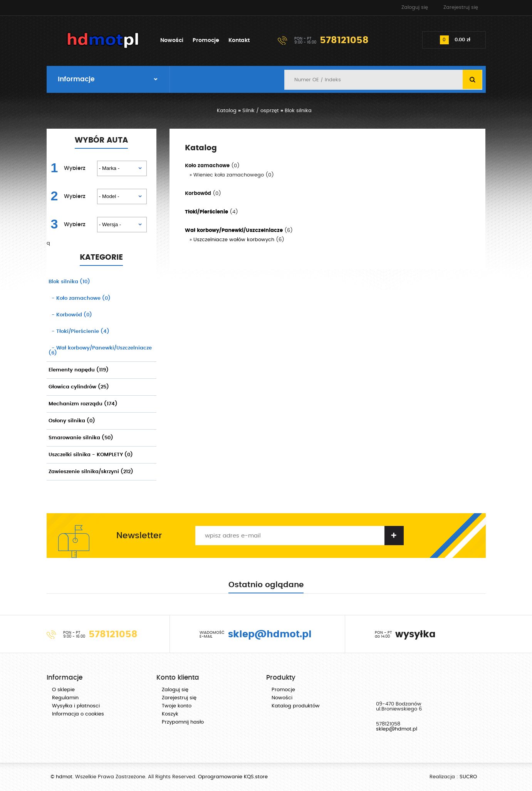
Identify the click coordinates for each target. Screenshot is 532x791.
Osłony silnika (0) (72, 421)
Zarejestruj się (461, 8)
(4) (79, 332)
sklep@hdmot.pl (397, 729)
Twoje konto (177, 706)
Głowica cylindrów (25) (79, 387)
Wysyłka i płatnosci (76, 706)
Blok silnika (298, 111)
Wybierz (75, 168)
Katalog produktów (296, 706)
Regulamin (65, 698)
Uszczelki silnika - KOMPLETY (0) (91, 455)
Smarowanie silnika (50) (81, 438)
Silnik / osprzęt (261, 111)
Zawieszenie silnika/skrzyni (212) (91, 472)
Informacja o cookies (78, 714)
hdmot (103, 40)
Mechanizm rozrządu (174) (83, 404)
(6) (100, 351)
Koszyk (170, 714)
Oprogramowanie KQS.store (233, 777)
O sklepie (63, 690)
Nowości (172, 40)
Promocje (206, 40)
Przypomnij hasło (183, 722)
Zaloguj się (415, 8)
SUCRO (468, 777)
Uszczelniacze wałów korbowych (234, 240)
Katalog (227, 111)
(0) (80, 298)
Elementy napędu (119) (79, 370)
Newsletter (139, 536)
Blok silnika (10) (69, 282)
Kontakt (239, 40)
